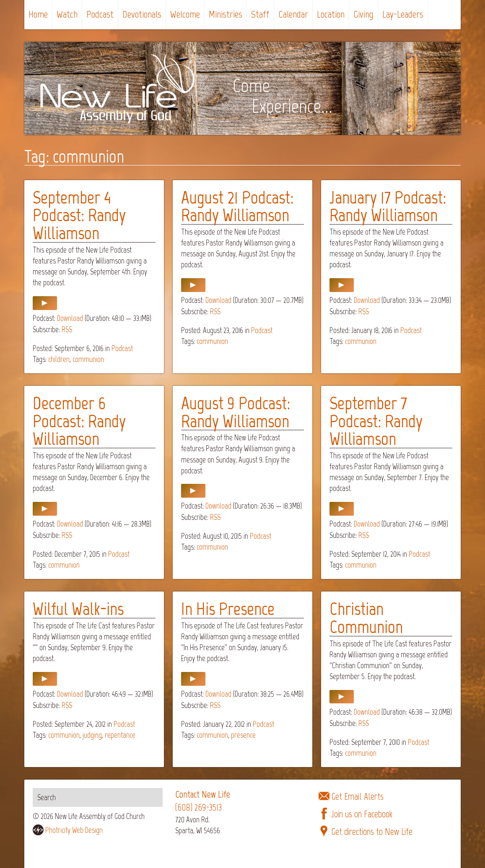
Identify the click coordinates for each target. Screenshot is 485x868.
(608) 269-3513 (198, 807)
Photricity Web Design (74, 830)
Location (331, 14)
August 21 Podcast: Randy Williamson (237, 206)
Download (70, 318)
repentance (120, 735)
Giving (363, 14)
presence (243, 735)
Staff (260, 14)
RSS (67, 329)
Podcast (100, 14)
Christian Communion (366, 618)
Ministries (226, 14)
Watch (67, 14)
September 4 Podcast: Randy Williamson (79, 215)
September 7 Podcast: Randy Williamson (376, 421)
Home (38, 14)
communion (88, 359)
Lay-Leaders (403, 14)
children (59, 359)
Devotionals (142, 14)
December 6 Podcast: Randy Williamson (79, 421)
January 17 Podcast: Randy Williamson (388, 206)
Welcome (185, 14)
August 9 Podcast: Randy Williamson (236, 412)
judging (92, 735)
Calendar (293, 14)
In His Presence (228, 609)
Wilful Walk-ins (78, 609)
